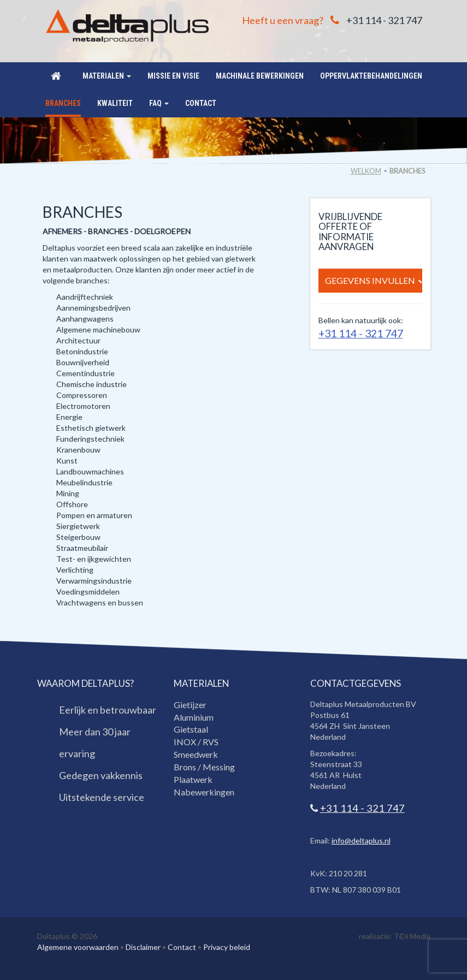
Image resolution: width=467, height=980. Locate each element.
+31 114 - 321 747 (384, 20)
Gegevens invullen (374, 281)
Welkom (366, 171)
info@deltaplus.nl (361, 841)
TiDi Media (412, 936)
